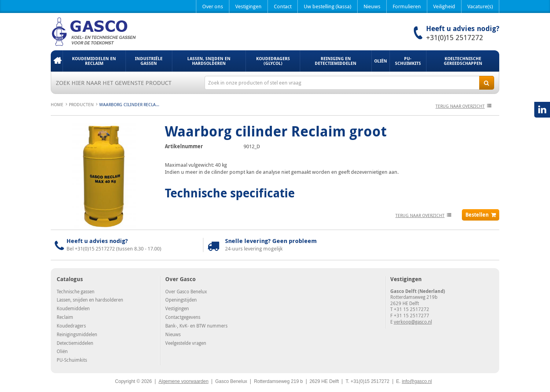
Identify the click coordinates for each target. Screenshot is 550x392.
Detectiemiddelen (75, 343)
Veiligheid (444, 6)
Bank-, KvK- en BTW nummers (196, 326)
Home (57, 61)
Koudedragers (71, 326)
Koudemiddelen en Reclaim (94, 61)
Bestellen (477, 215)
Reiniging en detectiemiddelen (336, 61)
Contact (283, 6)
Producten (81, 104)
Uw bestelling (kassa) (328, 6)
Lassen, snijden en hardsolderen (209, 61)
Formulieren (407, 6)
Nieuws (372, 6)
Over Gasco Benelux (186, 291)
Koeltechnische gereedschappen (463, 61)
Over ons (213, 6)
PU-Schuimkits (408, 61)
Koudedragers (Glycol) (273, 61)
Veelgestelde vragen (186, 343)
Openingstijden (181, 300)
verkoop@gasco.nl (413, 322)
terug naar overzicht (460, 106)
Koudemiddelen (73, 308)
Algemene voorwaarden (184, 381)
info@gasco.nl (417, 381)
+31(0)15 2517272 (455, 37)
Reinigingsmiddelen (77, 334)
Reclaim (65, 317)
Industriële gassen (149, 61)
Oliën (381, 61)
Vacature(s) (480, 6)
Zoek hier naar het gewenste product (114, 83)
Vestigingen (248, 6)
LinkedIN (542, 110)
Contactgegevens (183, 317)
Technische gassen (76, 291)
